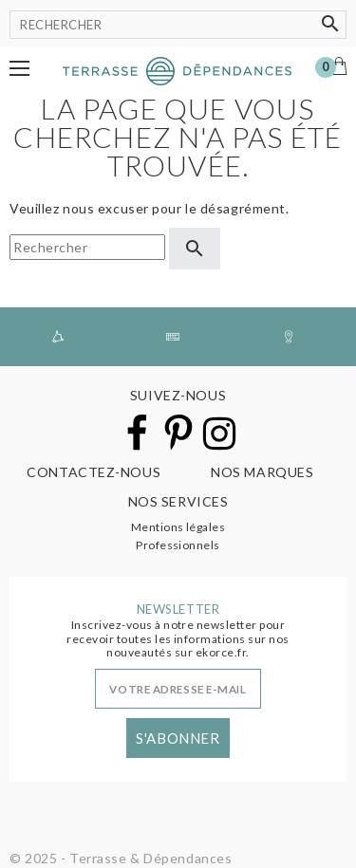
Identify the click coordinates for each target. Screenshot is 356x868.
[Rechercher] (178, 25)
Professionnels (178, 545)
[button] (19, 68)
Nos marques (262, 472)
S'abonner (178, 738)
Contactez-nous (94, 472)
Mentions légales (178, 527)
